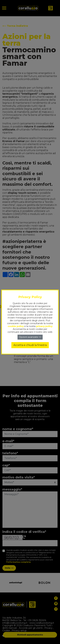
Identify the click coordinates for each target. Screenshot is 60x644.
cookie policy (16, 326)
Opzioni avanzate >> (30, 337)
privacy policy (44, 326)
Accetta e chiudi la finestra (30, 345)
